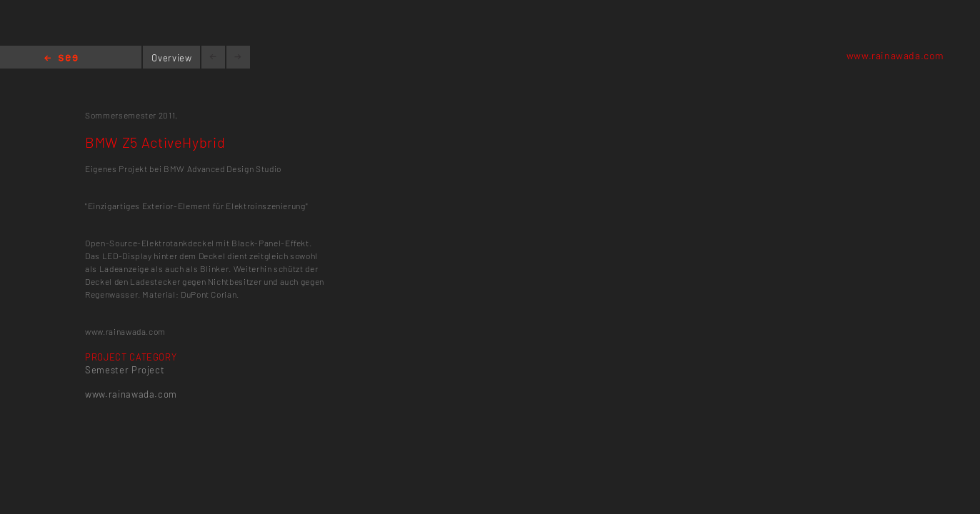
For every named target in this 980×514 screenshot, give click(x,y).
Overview (171, 58)
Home (61, 59)
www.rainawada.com (895, 55)
